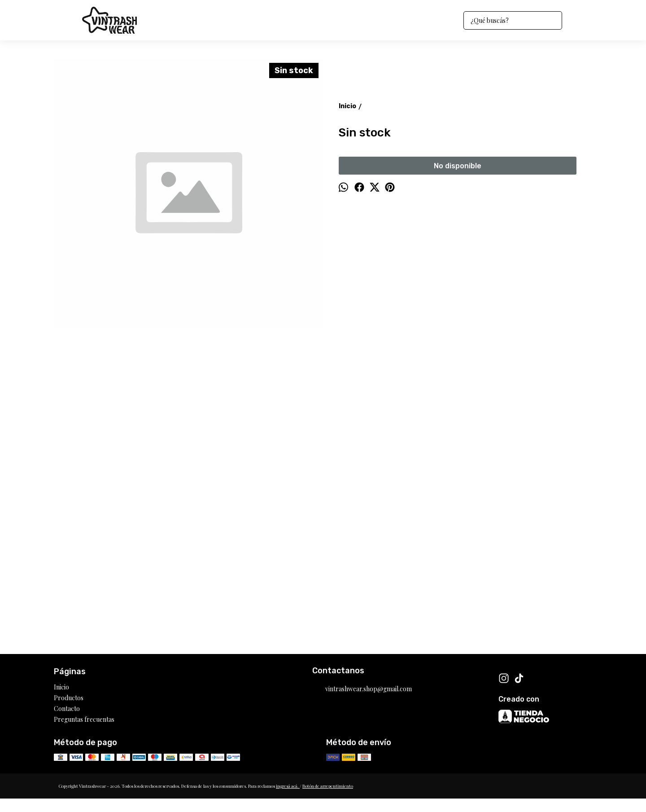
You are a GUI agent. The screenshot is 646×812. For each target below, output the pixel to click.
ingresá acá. (288, 786)
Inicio (61, 687)
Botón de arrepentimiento (328, 786)
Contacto (67, 709)
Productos (69, 698)
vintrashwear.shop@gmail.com (362, 689)
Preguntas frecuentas (84, 719)
